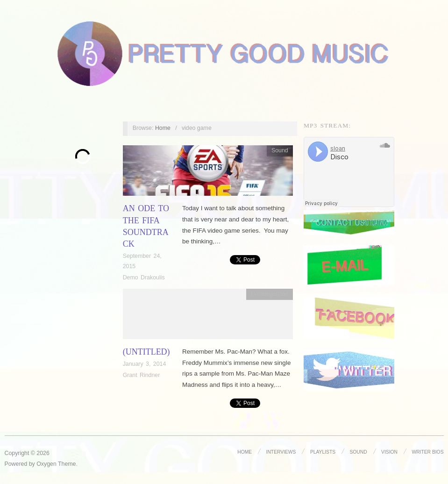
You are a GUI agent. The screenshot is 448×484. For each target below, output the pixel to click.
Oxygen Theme (56, 464)
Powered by (21, 464)
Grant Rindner (142, 375)
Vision (389, 452)
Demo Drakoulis (144, 278)
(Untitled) (146, 352)
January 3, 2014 (145, 364)
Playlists (323, 452)
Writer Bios (427, 452)
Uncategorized (270, 294)
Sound (280, 150)
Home (163, 128)
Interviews (281, 452)
